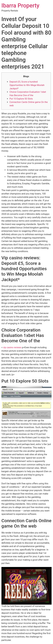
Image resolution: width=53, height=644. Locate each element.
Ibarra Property (20, 6)
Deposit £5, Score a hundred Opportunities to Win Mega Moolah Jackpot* (27, 85)
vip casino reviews (12, 347)
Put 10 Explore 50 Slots (21, 99)
